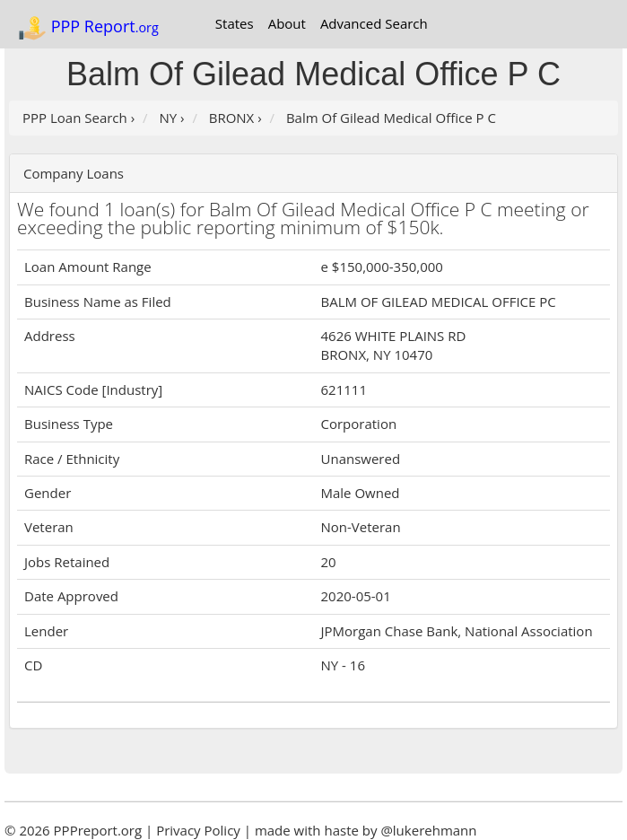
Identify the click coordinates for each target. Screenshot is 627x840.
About (287, 23)
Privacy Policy (198, 830)
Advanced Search (374, 23)
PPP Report (88, 28)
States (235, 23)
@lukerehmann (428, 830)
